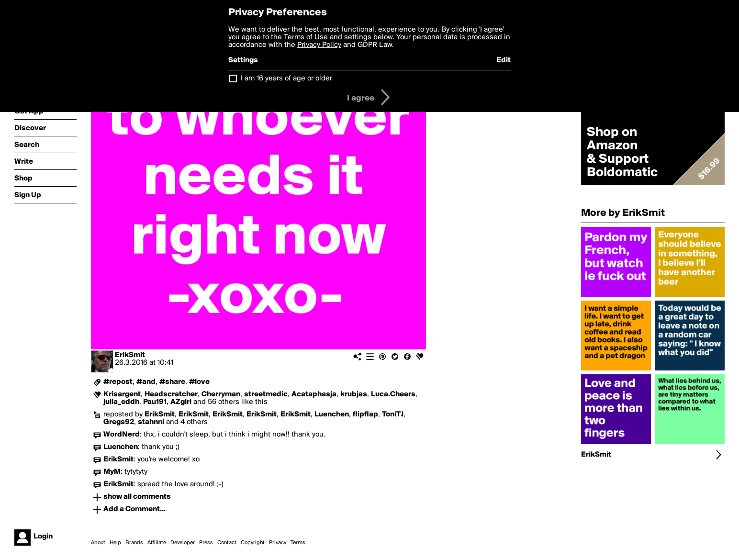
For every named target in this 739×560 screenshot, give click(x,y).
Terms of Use (306, 37)
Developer (183, 543)
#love (199, 382)
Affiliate (157, 543)
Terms (298, 543)
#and (146, 382)
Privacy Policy (319, 45)
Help (115, 543)
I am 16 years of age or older (286, 78)
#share (172, 382)
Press (206, 543)
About (98, 543)
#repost (118, 382)
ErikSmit (130, 355)
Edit (504, 60)
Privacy (278, 543)
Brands (134, 543)
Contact (227, 543)
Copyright (253, 543)
